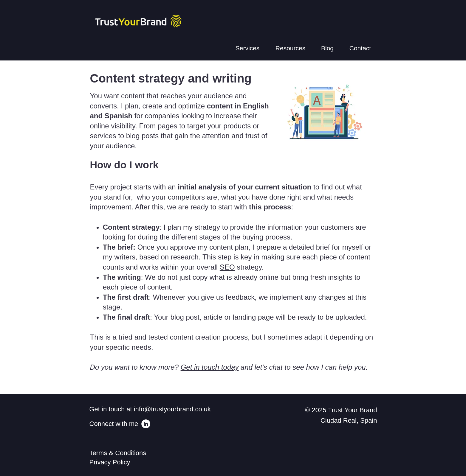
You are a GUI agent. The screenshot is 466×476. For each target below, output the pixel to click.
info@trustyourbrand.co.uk (172, 409)
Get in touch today (210, 367)
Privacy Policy (110, 462)
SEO (227, 267)
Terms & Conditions (120, 453)
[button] (248, 48)
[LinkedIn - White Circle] (146, 424)
